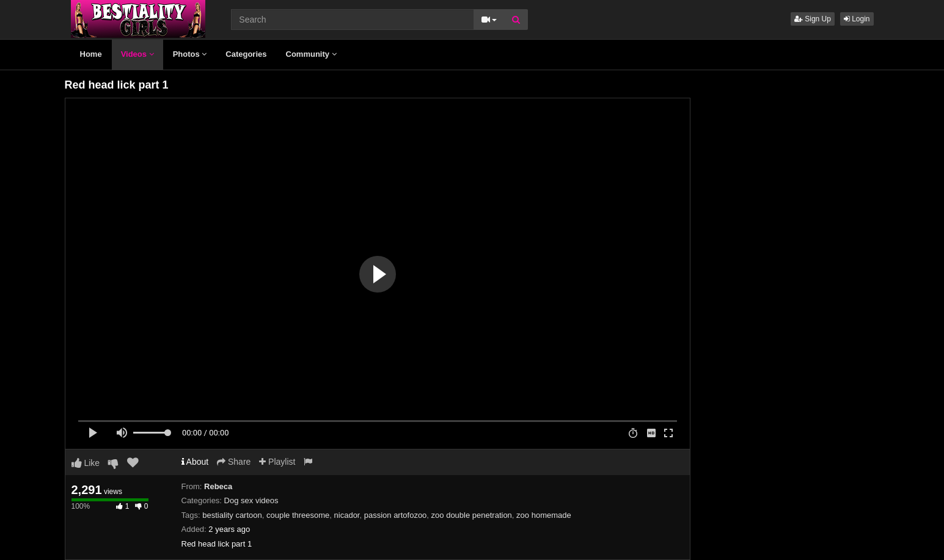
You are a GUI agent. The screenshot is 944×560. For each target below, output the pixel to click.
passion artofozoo (396, 515)
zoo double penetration (472, 515)
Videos (137, 54)
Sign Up (813, 19)
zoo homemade (544, 515)
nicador (347, 515)
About (195, 462)
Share (234, 462)
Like (86, 463)
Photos (190, 54)
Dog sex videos (251, 500)
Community (311, 54)
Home (91, 54)
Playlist (277, 462)
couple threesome (298, 515)
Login (857, 19)
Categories (246, 54)
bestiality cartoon (232, 515)
